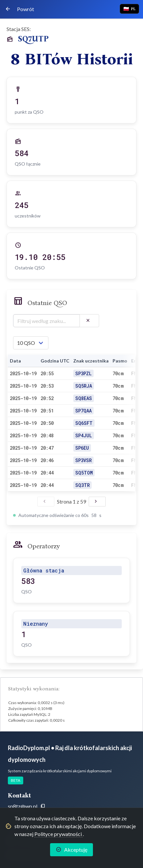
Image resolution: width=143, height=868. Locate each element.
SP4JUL (84, 435)
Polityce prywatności (59, 834)
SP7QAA (83, 411)
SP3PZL (83, 373)
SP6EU (82, 448)
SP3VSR (83, 460)
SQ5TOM (84, 473)
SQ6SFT (84, 423)
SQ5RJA (84, 386)
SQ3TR (82, 485)
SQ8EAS (84, 398)
